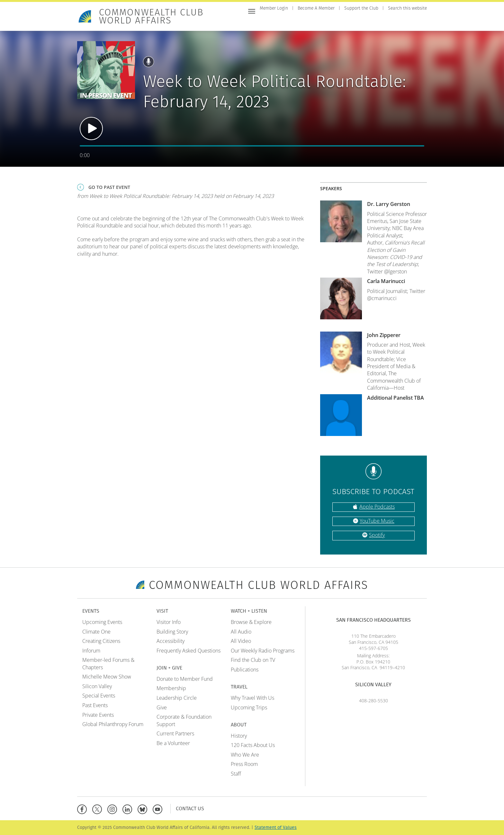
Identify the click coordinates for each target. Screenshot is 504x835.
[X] (99, 808)
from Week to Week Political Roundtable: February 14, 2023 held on (175, 196)
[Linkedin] (129, 808)
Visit (306, 22)
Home (266, 22)
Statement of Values (276, 827)
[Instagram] (114, 808)
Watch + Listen (366, 22)
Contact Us (190, 808)
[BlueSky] (144, 808)
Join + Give (330, 22)
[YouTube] (159, 808)
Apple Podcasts (377, 507)
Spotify (377, 535)
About (419, 22)
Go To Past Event (109, 187)
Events (287, 22)
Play (91, 129)
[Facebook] (83, 808)
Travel (398, 22)
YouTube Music (377, 521)
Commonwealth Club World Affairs (151, 16)
